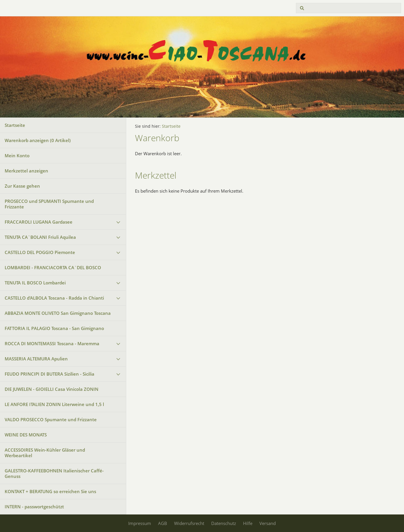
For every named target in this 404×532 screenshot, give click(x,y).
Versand (268, 523)
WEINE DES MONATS (26, 435)
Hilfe (248, 523)
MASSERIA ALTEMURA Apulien (36, 359)
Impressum (140, 523)
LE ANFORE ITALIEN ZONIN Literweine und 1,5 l (54, 404)
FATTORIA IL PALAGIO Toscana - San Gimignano (54, 328)
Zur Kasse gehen (22, 186)
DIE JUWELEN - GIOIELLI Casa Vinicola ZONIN (52, 389)
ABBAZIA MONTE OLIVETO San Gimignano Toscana (58, 313)
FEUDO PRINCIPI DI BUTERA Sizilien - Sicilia (50, 374)
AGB (163, 523)
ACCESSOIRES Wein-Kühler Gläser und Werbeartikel (45, 453)
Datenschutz (224, 523)
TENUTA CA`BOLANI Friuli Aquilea (40, 237)
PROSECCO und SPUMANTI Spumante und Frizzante (49, 204)
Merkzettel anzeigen (26, 171)
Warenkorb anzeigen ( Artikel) (38, 140)
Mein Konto (17, 156)
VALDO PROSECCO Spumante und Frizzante (51, 419)
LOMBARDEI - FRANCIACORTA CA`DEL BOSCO (53, 267)
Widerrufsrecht (189, 523)
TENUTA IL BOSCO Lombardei (35, 283)
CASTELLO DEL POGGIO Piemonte (40, 252)
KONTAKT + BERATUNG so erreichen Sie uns (52, 491)
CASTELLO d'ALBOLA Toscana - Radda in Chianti (54, 298)
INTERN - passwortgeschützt (34, 507)
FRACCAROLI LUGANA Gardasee (39, 222)
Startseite (15, 125)
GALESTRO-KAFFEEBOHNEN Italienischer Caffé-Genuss (54, 473)
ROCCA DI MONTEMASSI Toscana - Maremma (52, 343)
